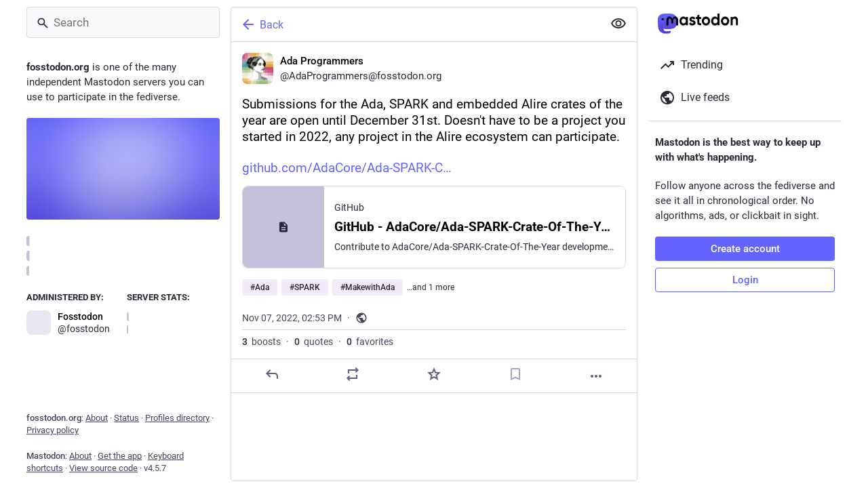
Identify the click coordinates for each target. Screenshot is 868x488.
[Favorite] (434, 374)
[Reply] (272, 374)
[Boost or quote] (353, 374)
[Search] (123, 22)
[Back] (416, 24)
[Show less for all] (618, 24)
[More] (596, 376)
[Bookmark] (515, 374)
